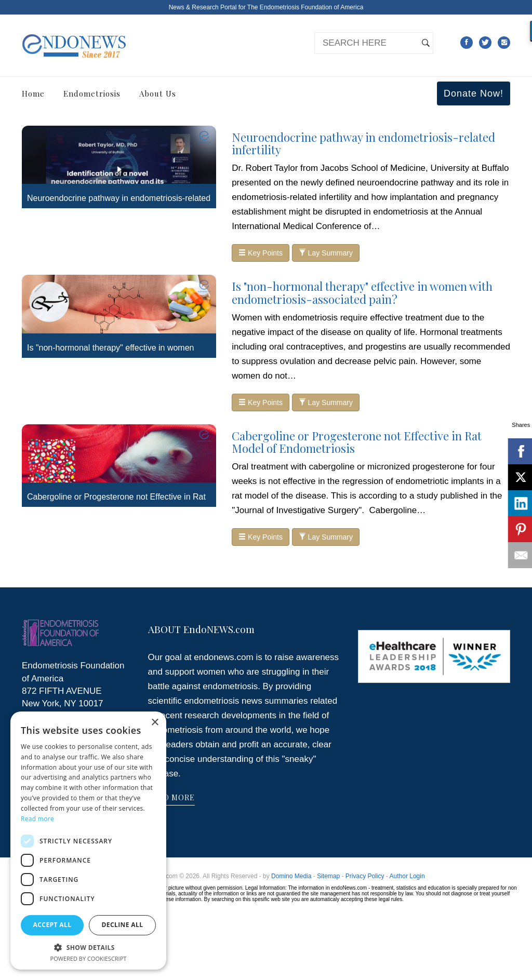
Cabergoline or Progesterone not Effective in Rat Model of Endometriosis (357, 442)
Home (33, 93)
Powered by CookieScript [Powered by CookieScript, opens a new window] (89, 958)
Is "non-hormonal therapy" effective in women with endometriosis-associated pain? (362, 292)
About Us (158, 93)
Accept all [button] (52, 925)
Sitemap (328, 876)
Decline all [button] (123, 925)
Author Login (407, 876)
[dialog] (88, 841)
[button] (88, 947)
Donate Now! (474, 93)
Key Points (261, 253)
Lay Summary (326, 253)
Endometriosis (92, 93)
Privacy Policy (365, 876)
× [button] (155, 723)
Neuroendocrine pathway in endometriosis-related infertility (363, 143)
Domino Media (291, 876)
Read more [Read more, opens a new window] (37, 819)
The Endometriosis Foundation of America (305, 7)
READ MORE (171, 797)
